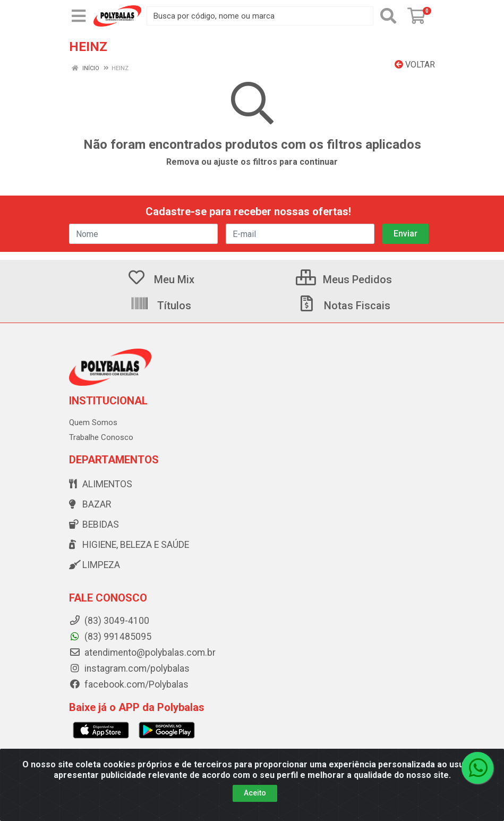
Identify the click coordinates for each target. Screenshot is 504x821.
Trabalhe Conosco (101, 437)
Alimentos (101, 484)
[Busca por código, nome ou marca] (260, 16)
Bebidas (94, 524)
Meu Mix (161, 280)
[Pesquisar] (388, 16)
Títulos (161, 306)
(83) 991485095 (110, 637)
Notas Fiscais (344, 306)
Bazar (90, 504)
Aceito (255, 793)
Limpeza (95, 565)
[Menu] (79, 16)
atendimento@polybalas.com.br (142, 653)
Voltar (415, 65)
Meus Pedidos (344, 280)
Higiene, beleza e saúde (129, 545)
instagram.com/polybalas (129, 668)
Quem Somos (93, 422)
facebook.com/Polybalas (129, 684)
